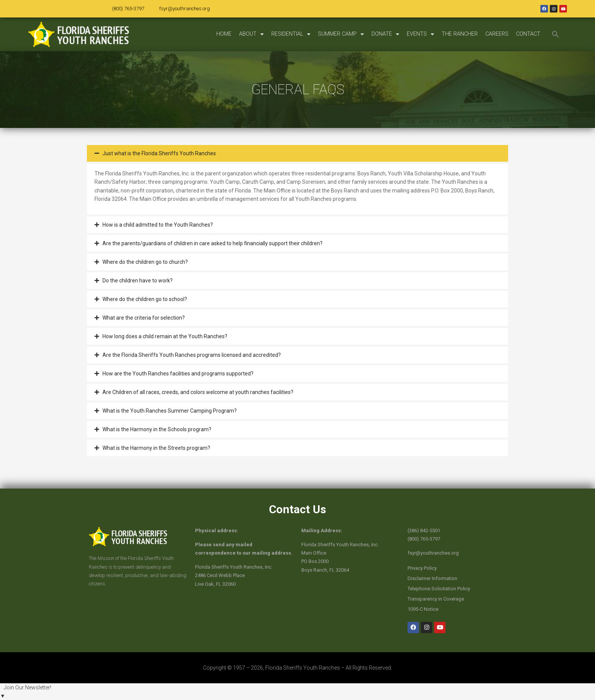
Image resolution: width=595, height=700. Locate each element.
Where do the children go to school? (145, 299)
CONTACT (528, 34)
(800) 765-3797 (128, 9)
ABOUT (251, 34)
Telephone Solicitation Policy (439, 589)
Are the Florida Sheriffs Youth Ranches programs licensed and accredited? (192, 355)
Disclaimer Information (432, 578)
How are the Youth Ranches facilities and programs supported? (178, 374)
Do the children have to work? (138, 281)
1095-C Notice (423, 609)
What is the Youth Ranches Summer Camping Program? (170, 411)
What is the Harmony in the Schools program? (157, 429)
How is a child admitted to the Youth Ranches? (158, 225)
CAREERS (497, 34)
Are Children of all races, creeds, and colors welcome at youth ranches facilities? (198, 392)
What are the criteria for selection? (144, 318)
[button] (556, 34)
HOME (224, 34)
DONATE (385, 34)
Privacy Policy (422, 568)
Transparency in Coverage (436, 599)
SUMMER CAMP (341, 34)
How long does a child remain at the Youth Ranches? (165, 336)
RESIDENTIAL (291, 34)
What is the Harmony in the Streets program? (156, 448)
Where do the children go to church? (145, 262)
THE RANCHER (460, 34)
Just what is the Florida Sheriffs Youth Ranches (159, 153)
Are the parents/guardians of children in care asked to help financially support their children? (212, 243)
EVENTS (420, 34)
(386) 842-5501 (424, 531)
